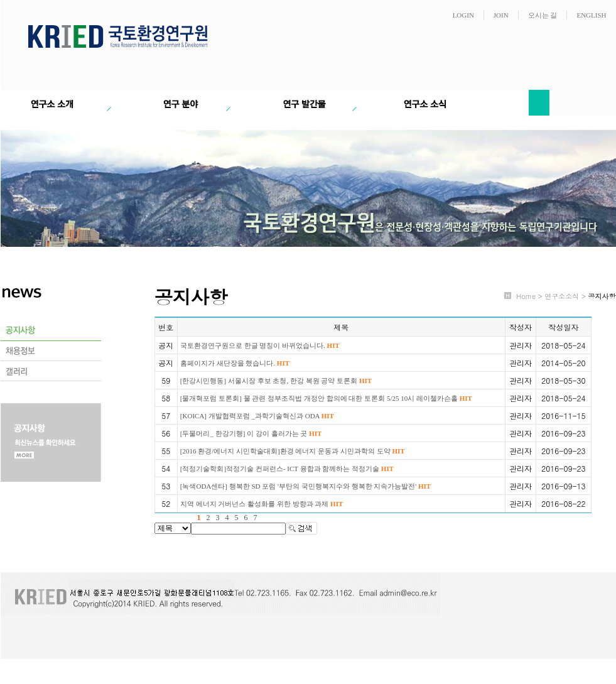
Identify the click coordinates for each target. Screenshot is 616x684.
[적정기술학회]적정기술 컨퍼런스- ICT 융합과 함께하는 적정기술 (287, 469)
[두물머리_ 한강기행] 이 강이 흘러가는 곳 (251, 433)
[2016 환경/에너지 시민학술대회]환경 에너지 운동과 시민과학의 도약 (293, 451)
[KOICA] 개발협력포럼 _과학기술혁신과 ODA (257, 416)
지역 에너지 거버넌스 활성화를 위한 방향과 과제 (262, 504)
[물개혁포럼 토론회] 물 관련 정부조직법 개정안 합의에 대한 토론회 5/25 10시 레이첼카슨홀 (326, 398)
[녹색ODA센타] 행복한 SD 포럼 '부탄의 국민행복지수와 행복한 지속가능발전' (305, 486)
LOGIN (463, 15)
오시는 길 (543, 15)
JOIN (501, 15)
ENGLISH (591, 15)
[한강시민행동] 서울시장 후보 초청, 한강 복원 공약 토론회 (276, 381)
